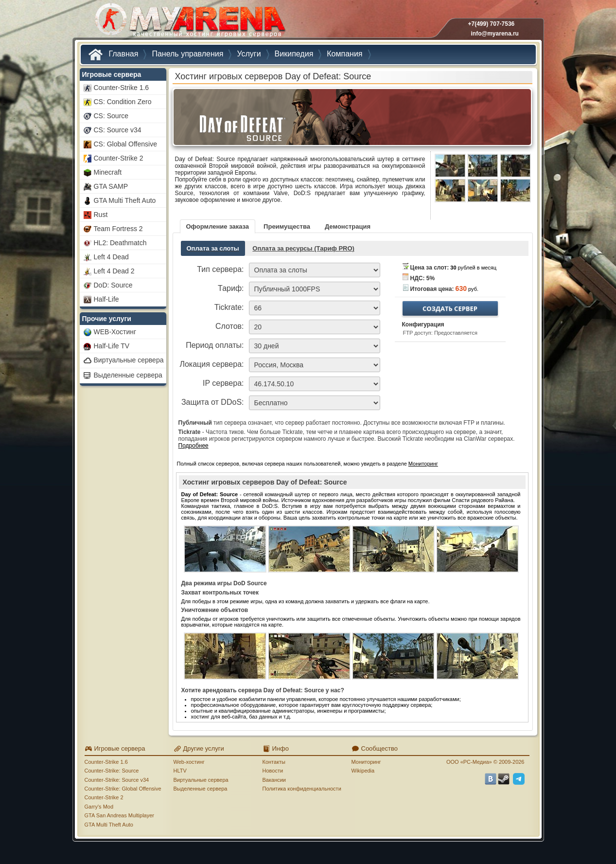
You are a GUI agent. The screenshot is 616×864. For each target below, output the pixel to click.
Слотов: (230, 326)
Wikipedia (363, 771)
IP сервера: (223, 383)
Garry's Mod (99, 807)
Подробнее (194, 446)
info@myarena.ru (495, 34)
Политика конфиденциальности (302, 789)
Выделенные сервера (201, 789)
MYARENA (189, 22)
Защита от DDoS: (213, 402)
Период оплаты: (215, 345)
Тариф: (231, 288)
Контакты (274, 762)
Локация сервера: (211, 364)
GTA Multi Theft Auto (109, 825)
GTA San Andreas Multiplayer (119, 815)
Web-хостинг (189, 762)
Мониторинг (423, 464)
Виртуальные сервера (201, 780)
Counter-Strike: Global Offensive (123, 789)
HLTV (180, 771)
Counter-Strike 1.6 (106, 762)
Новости (273, 771)
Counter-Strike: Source (112, 771)
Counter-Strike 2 (104, 797)
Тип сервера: (220, 269)
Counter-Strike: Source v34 (117, 780)
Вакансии (274, 780)
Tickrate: (229, 307)
